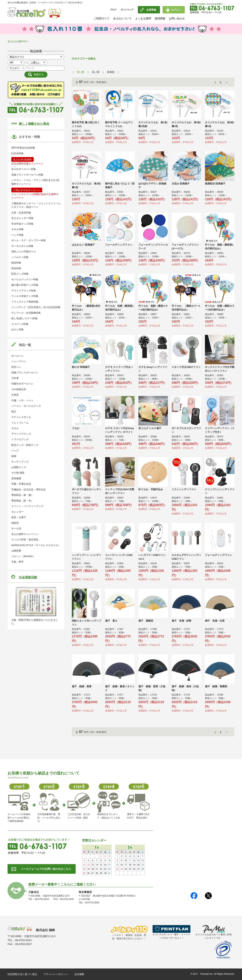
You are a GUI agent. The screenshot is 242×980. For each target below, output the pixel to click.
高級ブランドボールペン (25, 373)
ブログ (113, 10)
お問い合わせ (177, 18)
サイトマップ (127, 10)
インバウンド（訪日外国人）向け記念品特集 (36, 307)
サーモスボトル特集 (22, 246)
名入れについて (122, 18)
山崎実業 (16, 551)
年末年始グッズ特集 (22, 224)
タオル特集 (17, 229)
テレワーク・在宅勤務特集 (26, 313)
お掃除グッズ (19, 467)
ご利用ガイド (102, 18)
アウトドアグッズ (21, 434)
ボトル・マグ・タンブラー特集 (29, 240)
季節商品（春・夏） (22, 495)
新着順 (111, 72)
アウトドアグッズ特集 (24, 291)
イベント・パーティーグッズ (27, 506)
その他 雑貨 (18, 473)
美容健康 (16, 478)
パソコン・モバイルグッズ (26, 406)
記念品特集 (17, 153)
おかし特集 (17, 329)
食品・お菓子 (19, 517)
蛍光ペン (16, 367)
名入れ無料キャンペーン (25, 534)
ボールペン (17, 356)
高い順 (96, 72)
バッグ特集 (17, 235)
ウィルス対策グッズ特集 (25, 296)
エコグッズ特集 (20, 324)
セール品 (16, 528)
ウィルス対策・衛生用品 (25, 540)
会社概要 (79, 974)
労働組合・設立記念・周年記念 (29, 490)
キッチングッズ (20, 462)
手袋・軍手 (17, 562)
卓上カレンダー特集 (22, 218)
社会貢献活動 (28, 577)
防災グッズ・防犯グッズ (25, 445)
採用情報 (160, 18)
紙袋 (14, 456)
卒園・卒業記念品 (21, 484)
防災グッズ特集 (20, 274)
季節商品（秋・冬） (22, 501)
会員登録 (151, 10)
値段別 (15, 523)
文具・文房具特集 (21, 213)
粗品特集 (16, 263)
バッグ (15, 450)
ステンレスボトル (21, 417)
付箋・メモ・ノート (22, 400)
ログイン (176, 10)
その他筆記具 (19, 389)
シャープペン (19, 361)
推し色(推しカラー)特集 (24, 318)
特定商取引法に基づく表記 (22, 974)
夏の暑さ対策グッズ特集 (25, 285)
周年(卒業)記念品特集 (23, 148)
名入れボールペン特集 (24, 169)
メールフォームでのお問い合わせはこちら (46, 869)
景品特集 (16, 268)
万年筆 (15, 378)
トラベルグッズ (20, 439)
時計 (14, 412)
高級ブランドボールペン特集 (27, 175)
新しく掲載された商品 (34, 124)
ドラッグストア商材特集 (25, 302)
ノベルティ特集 (20, 257)
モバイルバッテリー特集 (25, 279)
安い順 (81, 72)
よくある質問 (143, 18)
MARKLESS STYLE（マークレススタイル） (36, 545)
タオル (15, 428)
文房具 (15, 395)
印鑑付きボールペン (22, 384)
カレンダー (17, 512)
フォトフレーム (20, 423)
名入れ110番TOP (17, 41)
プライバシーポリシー (56, 974)
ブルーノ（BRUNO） (23, 556)
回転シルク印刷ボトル (24, 252)
